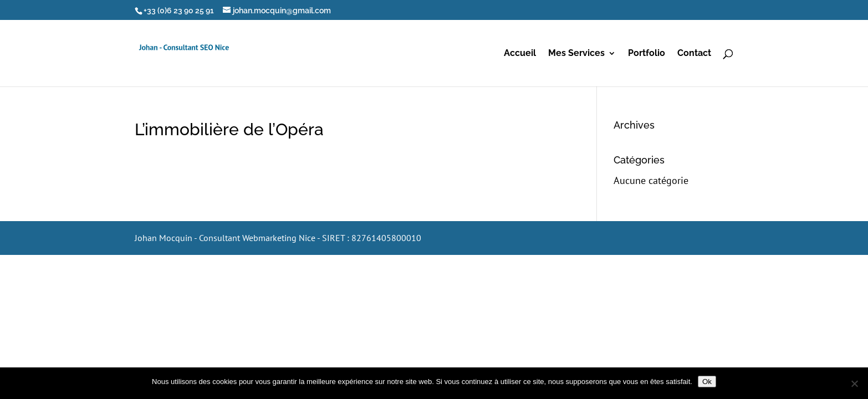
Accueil (520, 54)
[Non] (854, 383)
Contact (694, 54)
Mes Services (576, 54)
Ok (707, 382)
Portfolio (647, 54)
